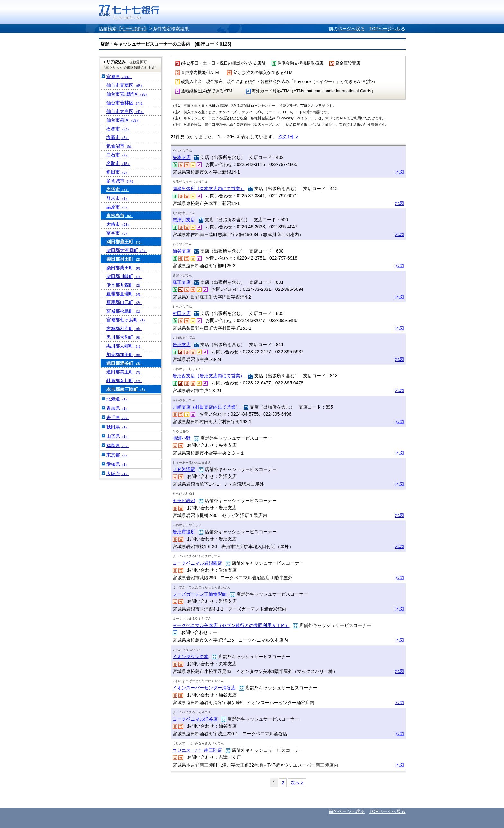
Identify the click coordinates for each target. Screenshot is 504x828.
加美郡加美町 (124, 354)
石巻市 (118, 129)
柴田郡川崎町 (124, 276)
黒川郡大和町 (124, 337)
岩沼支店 (182, 345)
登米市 (118, 198)
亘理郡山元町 (124, 302)
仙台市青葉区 (125, 85)
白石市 (118, 155)
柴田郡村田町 (124, 259)
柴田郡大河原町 (127, 250)
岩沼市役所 (184, 532)
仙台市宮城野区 (127, 94)
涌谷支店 (182, 251)
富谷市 (118, 233)
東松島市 (120, 216)
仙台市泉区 (123, 120)
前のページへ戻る (347, 29)
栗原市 (118, 207)
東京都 (118, 455)
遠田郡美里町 (124, 372)
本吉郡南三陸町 (127, 389)
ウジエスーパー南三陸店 (197, 750)
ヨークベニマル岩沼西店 (197, 563)
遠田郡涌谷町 (124, 363)
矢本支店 (182, 157)
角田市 (118, 172)
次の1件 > (288, 137)
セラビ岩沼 (184, 501)
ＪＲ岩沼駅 (184, 469)
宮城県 (119, 77)
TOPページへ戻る (387, 29)
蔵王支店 (182, 282)
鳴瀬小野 (182, 438)
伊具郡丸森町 (124, 285)
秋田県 (118, 427)
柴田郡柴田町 (124, 268)
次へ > (297, 783)
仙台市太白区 (125, 111)
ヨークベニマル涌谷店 (195, 719)
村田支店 (182, 313)
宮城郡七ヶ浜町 (127, 320)
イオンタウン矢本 (191, 657)
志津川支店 (184, 220)
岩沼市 (118, 189)
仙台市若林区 (125, 103)
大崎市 (118, 224)
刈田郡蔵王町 (124, 242)
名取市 (118, 163)
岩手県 (118, 418)
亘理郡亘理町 (124, 294)
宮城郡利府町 (124, 328)
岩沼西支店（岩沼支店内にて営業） (209, 376)
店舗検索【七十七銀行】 (123, 29)
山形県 (118, 436)
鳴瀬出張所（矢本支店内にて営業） (209, 189)
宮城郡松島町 (124, 311)
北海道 (118, 399)
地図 (400, 172)
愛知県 (118, 464)
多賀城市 (121, 181)
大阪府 (118, 474)
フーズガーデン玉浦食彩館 (200, 594)
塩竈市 (118, 137)
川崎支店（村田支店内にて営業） (206, 407)
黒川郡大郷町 (124, 346)
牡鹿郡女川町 (124, 381)
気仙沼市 (120, 146)
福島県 (118, 446)
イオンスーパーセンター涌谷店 (204, 688)
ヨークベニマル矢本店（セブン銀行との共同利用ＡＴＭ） (231, 625)
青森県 (118, 408)
